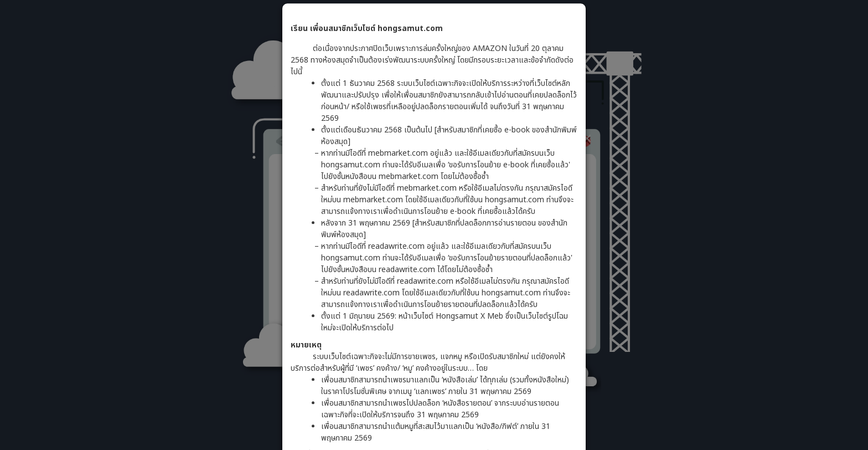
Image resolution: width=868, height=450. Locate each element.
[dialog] (434, 225)
